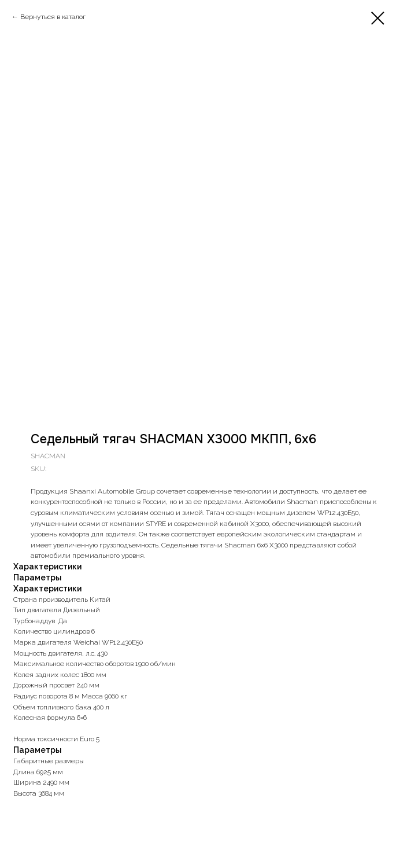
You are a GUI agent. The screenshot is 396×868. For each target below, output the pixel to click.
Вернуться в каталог (53, 17)
